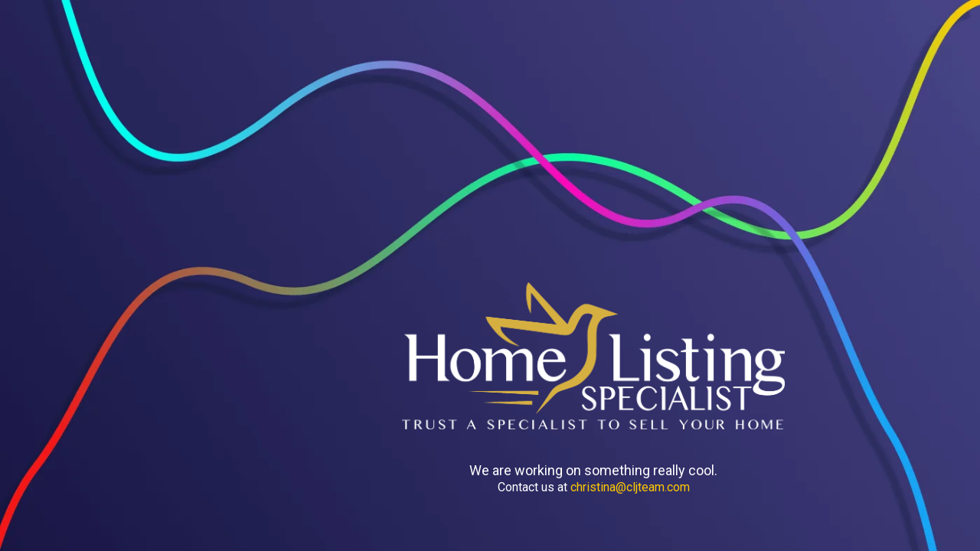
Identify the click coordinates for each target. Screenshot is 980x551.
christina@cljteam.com (630, 487)
